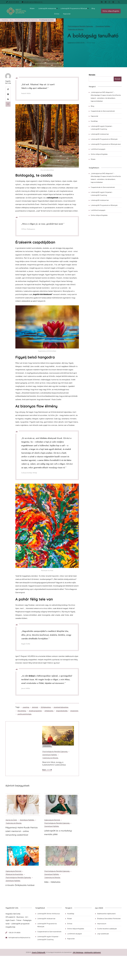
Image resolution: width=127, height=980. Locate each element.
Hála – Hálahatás (52, 882)
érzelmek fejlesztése (61, 707)
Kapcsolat (67, 14)
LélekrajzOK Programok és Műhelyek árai (106, 144)
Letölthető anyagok (98, 149)
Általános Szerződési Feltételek (109, 918)
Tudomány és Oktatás (76, 29)
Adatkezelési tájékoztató (106, 914)
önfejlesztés (49, 711)
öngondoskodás (62, 711)
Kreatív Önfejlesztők (39, 952)
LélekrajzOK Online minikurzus (49, 914)
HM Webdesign (78, 952)
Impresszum (102, 924)
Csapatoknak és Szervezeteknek (103, 111)
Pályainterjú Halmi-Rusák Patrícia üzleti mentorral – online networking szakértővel (21, 831)
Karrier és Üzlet (11, 820)
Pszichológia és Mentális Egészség (80, 26)
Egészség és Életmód (52, 820)
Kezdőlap (94, 121)
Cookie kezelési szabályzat (107, 929)
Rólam (32, 8)
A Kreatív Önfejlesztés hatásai (20, 885)
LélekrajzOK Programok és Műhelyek (74, 8)
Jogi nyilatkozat (103, 934)
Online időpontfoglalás (111, 11)
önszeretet (74, 711)
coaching (26, 707)
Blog (93, 8)
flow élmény (22, 711)
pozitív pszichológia (24, 714)
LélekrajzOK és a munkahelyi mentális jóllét (58, 833)
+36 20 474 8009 (14, 2)
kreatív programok (35, 711)
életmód (35, 707)
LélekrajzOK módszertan (47, 8)
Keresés (92, 75)
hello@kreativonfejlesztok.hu (33, 2)
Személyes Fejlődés (103, 26)
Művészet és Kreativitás (14, 874)
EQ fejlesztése (46, 707)
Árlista (57, 14)
